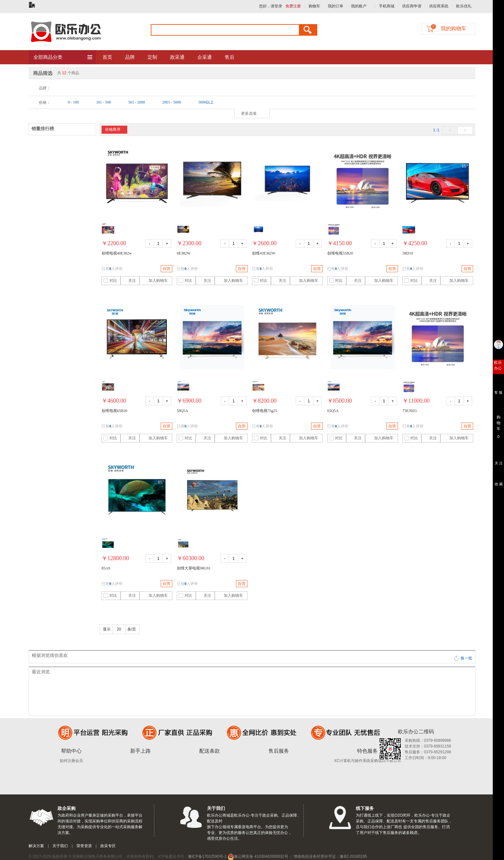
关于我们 (60, 846)
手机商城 (387, 6)
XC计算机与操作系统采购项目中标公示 (368, 761)
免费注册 (293, 6)
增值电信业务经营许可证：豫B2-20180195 (330, 856)
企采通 (205, 57)
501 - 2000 (137, 102)
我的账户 (359, 6)
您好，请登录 (271, 6)
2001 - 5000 (172, 102)
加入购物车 (154, 281)
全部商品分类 (63, 58)
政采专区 (108, 846)
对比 (110, 281)
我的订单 (336, 6)
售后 (230, 57)
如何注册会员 (71, 761)
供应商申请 (412, 6)
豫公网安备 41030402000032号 (258, 856)
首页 (107, 57)
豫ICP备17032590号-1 (207, 856)
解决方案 (36, 846)
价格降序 (113, 130)
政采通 (177, 57)
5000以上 (206, 102)
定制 (152, 57)
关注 (129, 281)
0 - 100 (73, 102)
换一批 (463, 658)
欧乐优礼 (464, 6)
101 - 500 (104, 102)
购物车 (314, 6)
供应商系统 (439, 6)
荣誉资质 (84, 846)
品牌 (130, 57)
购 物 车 (498, 421)
